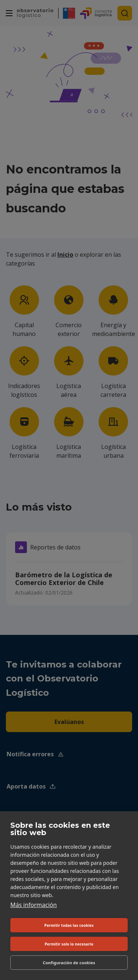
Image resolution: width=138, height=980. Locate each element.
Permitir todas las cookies (69, 925)
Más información (33, 905)
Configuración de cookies (69, 963)
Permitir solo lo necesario (69, 944)
